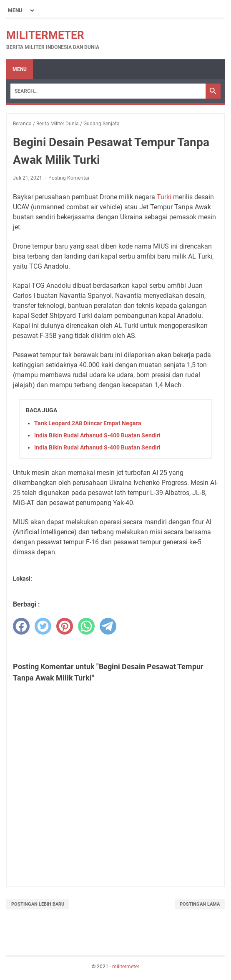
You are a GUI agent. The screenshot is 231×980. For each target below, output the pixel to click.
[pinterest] (65, 626)
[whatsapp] (86, 626)
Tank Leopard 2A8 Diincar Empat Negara (88, 423)
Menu (20, 69)
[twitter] (43, 626)
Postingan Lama (200, 904)
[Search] (108, 91)
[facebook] (21, 626)
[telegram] (108, 626)
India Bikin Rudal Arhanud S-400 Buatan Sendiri (97, 435)
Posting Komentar (69, 178)
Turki (164, 197)
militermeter (45, 35)
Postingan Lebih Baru (38, 904)
